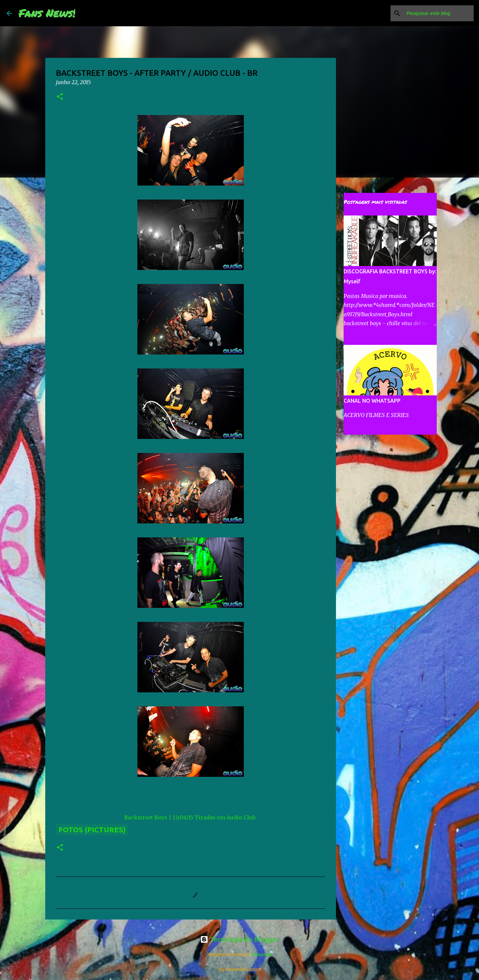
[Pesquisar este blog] (439, 13)
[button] (60, 97)
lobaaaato (262, 954)
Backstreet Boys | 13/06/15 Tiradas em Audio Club (190, 817)
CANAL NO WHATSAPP (372, 401)
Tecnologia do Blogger (239, 939)
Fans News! (47, 13)
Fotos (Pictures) (92, 830)
